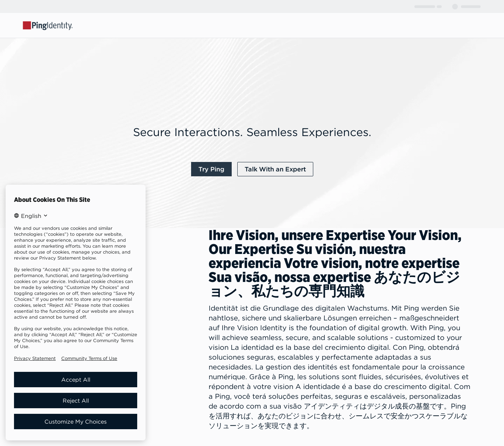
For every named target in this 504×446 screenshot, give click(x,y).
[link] (211, 169)
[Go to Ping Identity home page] (48, 25)
